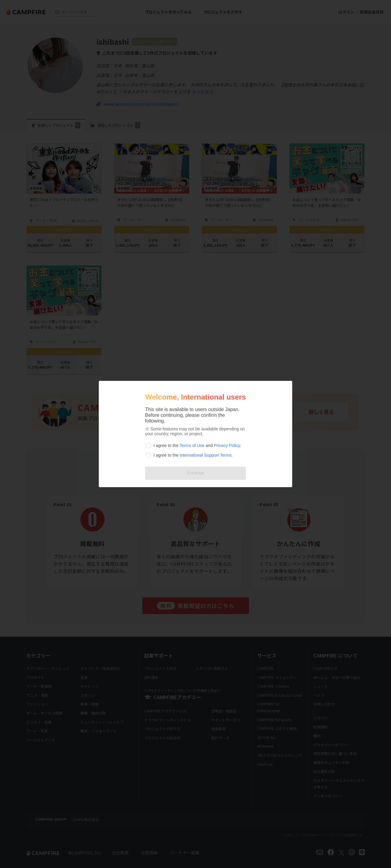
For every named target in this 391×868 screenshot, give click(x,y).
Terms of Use (192, 445)
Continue (195, 473)
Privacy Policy (227, 445)
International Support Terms (205, 455)
